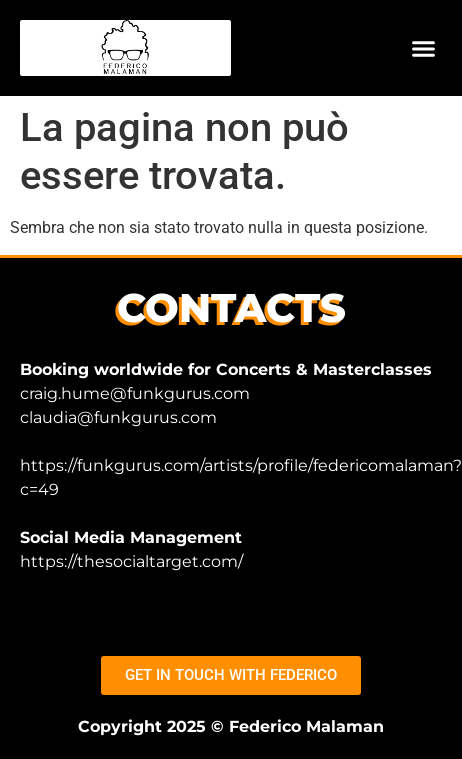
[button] (424, 48)
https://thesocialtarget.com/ (131, 561)
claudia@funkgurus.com (118, 417)
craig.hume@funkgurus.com (135, 393)
